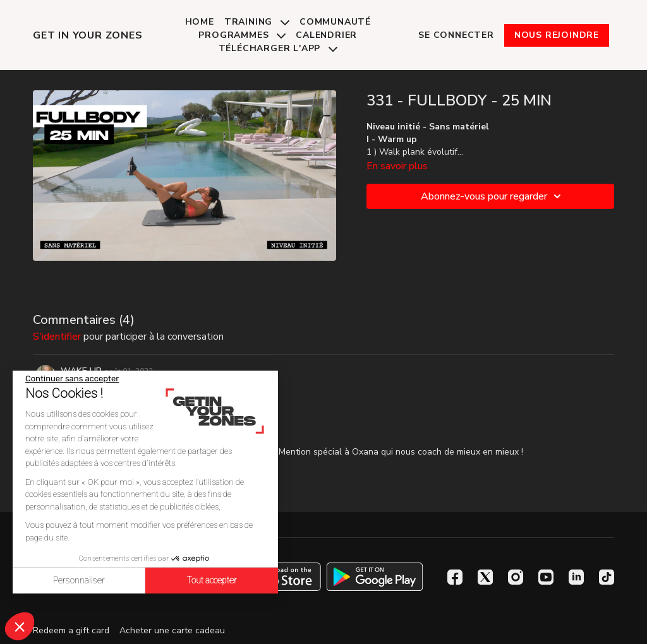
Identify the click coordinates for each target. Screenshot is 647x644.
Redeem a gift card (71, 630)
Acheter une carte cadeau (172, 630)
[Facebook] (455, 577)
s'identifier (57, 337)
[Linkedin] (576, 577)
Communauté (335, 22)
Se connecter (456, 35)
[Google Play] (375, 577)
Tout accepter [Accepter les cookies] (212, 580)
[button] (20, 626)
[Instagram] (516, 577)
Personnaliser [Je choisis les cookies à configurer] (79, 580)
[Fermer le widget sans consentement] (72, 379)
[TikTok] (607, 577)
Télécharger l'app (278, 48)
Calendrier (326, 35)
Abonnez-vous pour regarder (493, 196)
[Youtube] (546, 577)
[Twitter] (485, 577)
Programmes (242, 35)
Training (257, 22)
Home (200, 22)
